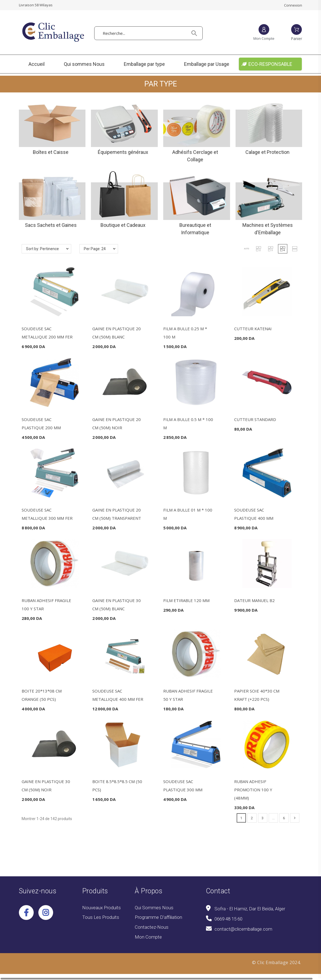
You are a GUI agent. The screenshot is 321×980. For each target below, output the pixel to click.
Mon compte (148, 937)
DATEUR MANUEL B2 (254, 600)
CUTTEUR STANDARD (255, 419)
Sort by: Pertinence (42, 249)
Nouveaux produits (101, 908)
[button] (247, 249)
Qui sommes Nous (154, 908)
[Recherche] (148, 33)
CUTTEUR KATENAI (253, 329)
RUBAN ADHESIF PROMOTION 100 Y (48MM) (253, 790)
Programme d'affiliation (158, 917)
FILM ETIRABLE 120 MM (186, 600)
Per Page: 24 (95, 249)
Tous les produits (101, 917)
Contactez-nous (152, 927)
